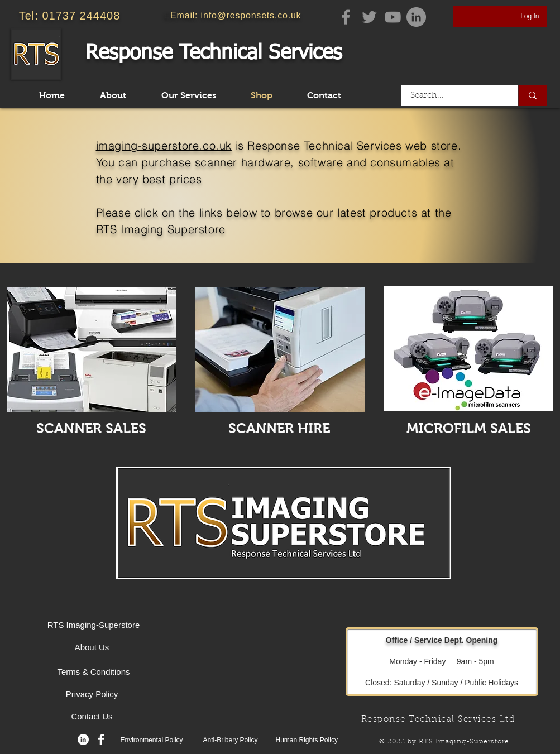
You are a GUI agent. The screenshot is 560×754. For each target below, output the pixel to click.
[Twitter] (369, 17)
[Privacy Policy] (92, 694)
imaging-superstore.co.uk (164, 145)
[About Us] (92, 647)
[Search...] (453, 95)
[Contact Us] (92, 716)
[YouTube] (393, 17)
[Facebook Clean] (101, 739)
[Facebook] (346, 17)
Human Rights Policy (307, 740)
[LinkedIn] (83, 739)
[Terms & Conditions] (94, 671)
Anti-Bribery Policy (231, 740)
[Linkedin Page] (416, 17)
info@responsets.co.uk (251, 15)
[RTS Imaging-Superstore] (94, 625)
